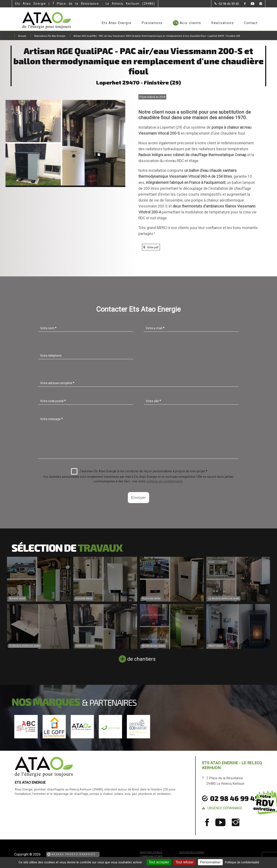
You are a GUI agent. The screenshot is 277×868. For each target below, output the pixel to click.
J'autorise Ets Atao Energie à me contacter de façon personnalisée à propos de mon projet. (139, 471)
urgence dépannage (225, 808)
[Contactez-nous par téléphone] (227, 4)
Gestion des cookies (192, 852)
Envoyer (138, 497)
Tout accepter (159, 862)
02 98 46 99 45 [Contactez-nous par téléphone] (234, 798)
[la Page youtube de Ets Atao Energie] (250, 4)
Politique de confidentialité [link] (242, 862)
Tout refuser (184, 862)
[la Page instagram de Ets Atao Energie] (258, 4)
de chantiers (141, 659)
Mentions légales (151, 852)
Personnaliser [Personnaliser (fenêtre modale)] (210, 862)
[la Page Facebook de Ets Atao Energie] (242, 4)
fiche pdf (153, 247)
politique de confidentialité (164, 481)
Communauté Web (151, 856)
